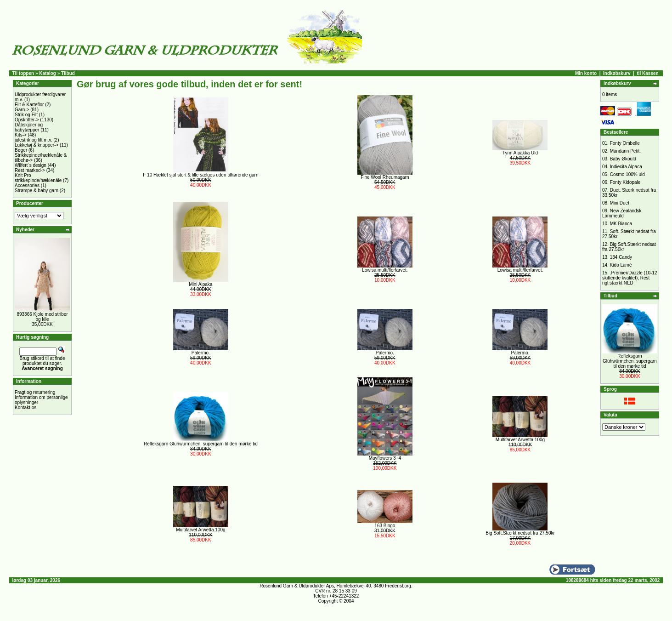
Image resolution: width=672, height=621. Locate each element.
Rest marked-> (30, 170)
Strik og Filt (26, 115)
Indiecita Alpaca (626, 167)
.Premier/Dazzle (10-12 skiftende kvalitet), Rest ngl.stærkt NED (630, 278)
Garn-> (22, 110)
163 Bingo (385, 526)
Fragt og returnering (35, 392)
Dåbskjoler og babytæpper (29, 127)
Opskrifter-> (27, 120)
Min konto (586, 73)
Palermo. (201, 353)
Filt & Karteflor (29, 105)
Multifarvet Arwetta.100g (520, 440)
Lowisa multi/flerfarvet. (385, 270)
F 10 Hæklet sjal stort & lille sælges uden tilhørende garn (200, 175)
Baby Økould (623, 159)
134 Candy (621, 257)
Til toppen (23, 73)
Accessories (27, 185)
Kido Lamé (621, 265)
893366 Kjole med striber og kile (42, 317)
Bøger (21, 150)
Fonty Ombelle (625, 143)
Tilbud (68, 73)
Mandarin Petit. (625, 151)
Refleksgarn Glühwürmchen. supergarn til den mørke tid (201, 444)
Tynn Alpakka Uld (520, 153)
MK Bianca (621, 224)
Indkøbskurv (617, 73)
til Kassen (647, 73)
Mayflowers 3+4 (385, 458)
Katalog (48, 73)
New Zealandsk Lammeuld (622, 213)
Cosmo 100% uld (627, 174)
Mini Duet (620, 203)
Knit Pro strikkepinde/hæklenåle (38, 178)
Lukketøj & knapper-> (37, 145)
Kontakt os (25, 407)
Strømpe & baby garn (37, 191)
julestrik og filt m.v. (34, 140)
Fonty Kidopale (625, 182)
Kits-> (21, 135)
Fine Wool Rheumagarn (385, 177)
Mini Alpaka (200, 284)
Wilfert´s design (31, 165)
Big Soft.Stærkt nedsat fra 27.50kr (520, 533)
